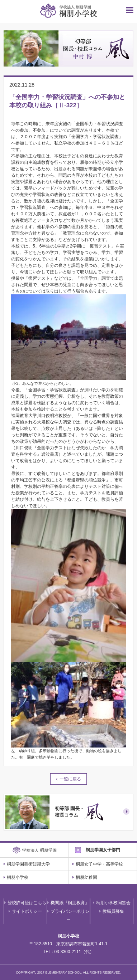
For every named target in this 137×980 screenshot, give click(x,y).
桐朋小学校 (16, 877)
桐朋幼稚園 (85, 877)
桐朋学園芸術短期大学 (27, 864)
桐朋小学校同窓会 (112, 903)
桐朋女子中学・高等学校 (98, 864)
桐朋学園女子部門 (103, 850)
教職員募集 (112, 911)
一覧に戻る (70, 779)
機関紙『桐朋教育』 (68, 903)
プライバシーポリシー (68, 916)
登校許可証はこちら (25, 903)
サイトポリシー (25, 911)
